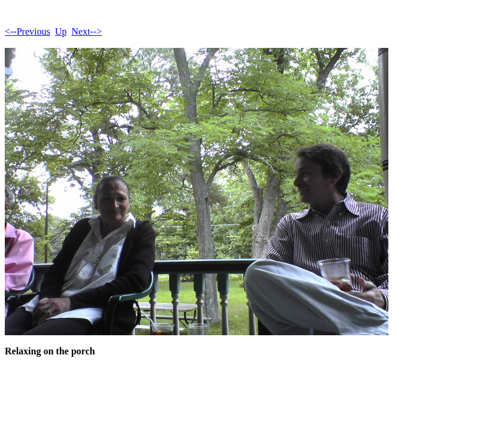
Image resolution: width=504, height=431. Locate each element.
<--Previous (28, 31)
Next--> (87, 31)
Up (61, 31)
